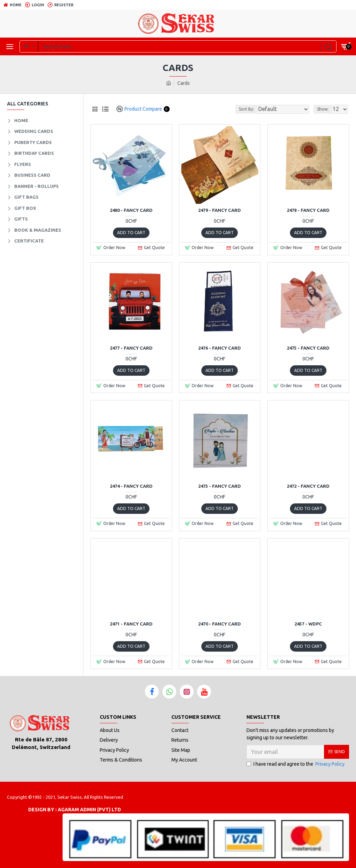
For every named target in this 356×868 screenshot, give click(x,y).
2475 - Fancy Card (308, 348)
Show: (323, 109)
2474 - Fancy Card (131, 486)
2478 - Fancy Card (308, 210)
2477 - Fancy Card (131, 348)
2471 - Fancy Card (131, 624)
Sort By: (246, 109)
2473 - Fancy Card (220, 486)
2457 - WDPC (308, 624)
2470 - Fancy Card (220, 624)
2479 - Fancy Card (220, 210)
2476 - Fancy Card (220, 348)
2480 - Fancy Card (131, 210)
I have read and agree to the (296, 764)
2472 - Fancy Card (308, 486)
